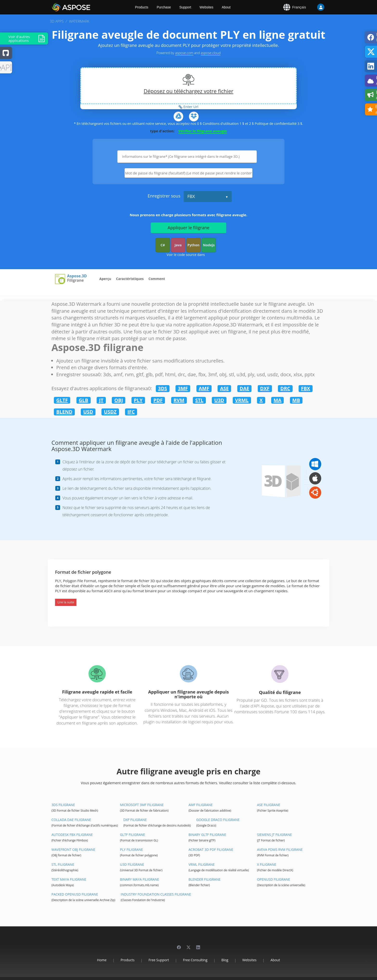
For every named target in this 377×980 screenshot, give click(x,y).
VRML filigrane (202, 864)
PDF (158, 400)
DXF (265, 388)
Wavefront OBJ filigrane (73, 850)
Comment (157, 279)
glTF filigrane (132, 835)
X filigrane (267, 864)
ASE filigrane (269, 805)
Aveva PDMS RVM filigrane (280, 850)
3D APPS (57, 21)
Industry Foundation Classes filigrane (156, 894)
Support (185, 7)
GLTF (62, 400)
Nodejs (209, 245)
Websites (206, 7)
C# (163, 245)
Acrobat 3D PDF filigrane (211, 850)
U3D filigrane (132, 864)
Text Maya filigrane (69, 879)
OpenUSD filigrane (274, 879)
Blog (225, 960)
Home (102, 960)
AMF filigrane (201, 805)
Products (142, 7)
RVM (179, 400)
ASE (224, 388)
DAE (245, 388)
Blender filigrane (204, 879)
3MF (183, 388)
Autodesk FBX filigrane (72, 835)
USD (88, 412)
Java (178, 245)
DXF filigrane (135, 820)
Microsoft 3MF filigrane (142, 805)
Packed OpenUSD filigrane (75, 894)
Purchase (164, 7)
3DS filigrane (63, 805)
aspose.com (184, 53)
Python (194, 245)
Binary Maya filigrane (140, 879)
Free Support (159, 960)
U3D (219, 400)
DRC (285, 388)
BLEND (64, 412)
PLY (138, 400)
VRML (242, 400)
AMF (204, 388)
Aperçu (105, 279)
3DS (163, 388)
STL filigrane (63, 864)
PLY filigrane (132, 850)
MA (278, 400)
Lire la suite (66, 602)
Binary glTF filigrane (207, 835)
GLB (84, 400)
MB (296, 400)
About (226, 7)
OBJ (119, 400)
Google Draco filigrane (218, 820)
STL (199, 400)
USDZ (110, 412)
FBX (191, 196)
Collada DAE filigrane (71, 820)
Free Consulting (195, 960)
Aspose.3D (77, 276)
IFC (131, 412)
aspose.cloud (211, 53)
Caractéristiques (130, 279)
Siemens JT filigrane (274, 835)
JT (101, 400)
